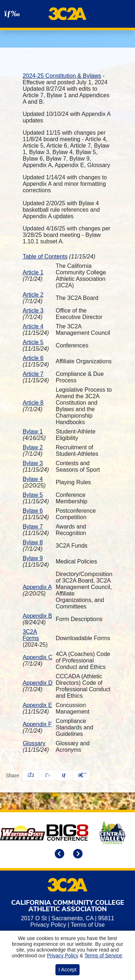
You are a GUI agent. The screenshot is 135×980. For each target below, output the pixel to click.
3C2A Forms (31, 635)
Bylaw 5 (33, 495)
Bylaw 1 (33, 431)
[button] (81, 775)
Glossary (34, 743)
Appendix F (37, 724)
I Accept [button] (68, 970)
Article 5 (33, 342)
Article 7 (33, 374)
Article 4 (33, 326)
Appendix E (37, 705)
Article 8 (33, 403)
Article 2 (33, 295)
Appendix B (37, 616)
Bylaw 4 (33, 479)
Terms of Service (103, 956)
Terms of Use (88, 925)
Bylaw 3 (33, 463)
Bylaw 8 (33, 542)
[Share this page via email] (64, 775)
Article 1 (33, 272)
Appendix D (38, 683)
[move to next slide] (77, 855)
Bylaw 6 (33, 511)
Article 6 (33, 358)
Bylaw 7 (33, 527)
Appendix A (37, 587)
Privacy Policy (48, 925)
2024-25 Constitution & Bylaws (62, 76)
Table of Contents (45, 257)
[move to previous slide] (58, 855)
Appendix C (38, 657)
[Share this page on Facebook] (31, 775)
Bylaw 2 (33, 447)
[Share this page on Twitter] (48, 775)
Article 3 (33, 311)
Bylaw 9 (33, 558)
